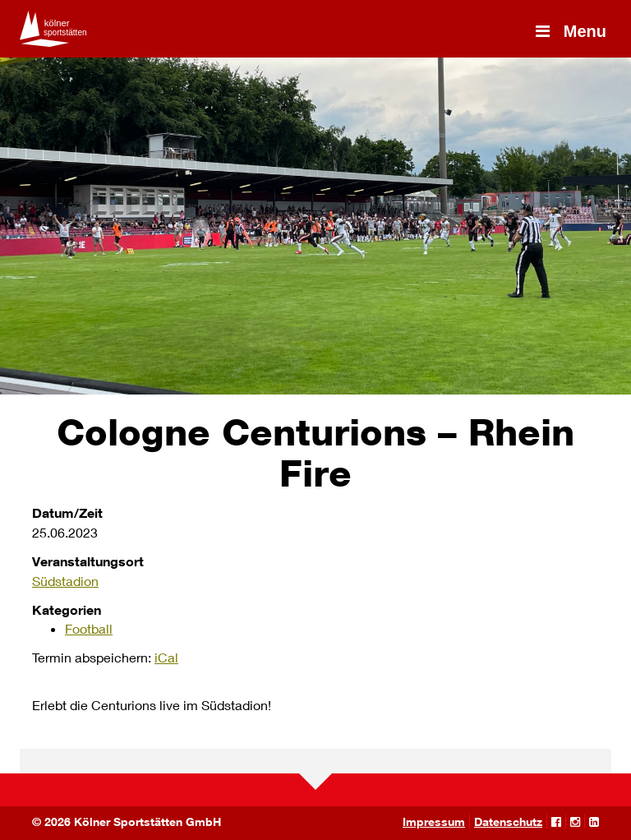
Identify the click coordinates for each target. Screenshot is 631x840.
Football (89, 628)
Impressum (434, 822)
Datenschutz (508, 822)
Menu (569, 31)
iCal (166, 657)
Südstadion (65, 581)
